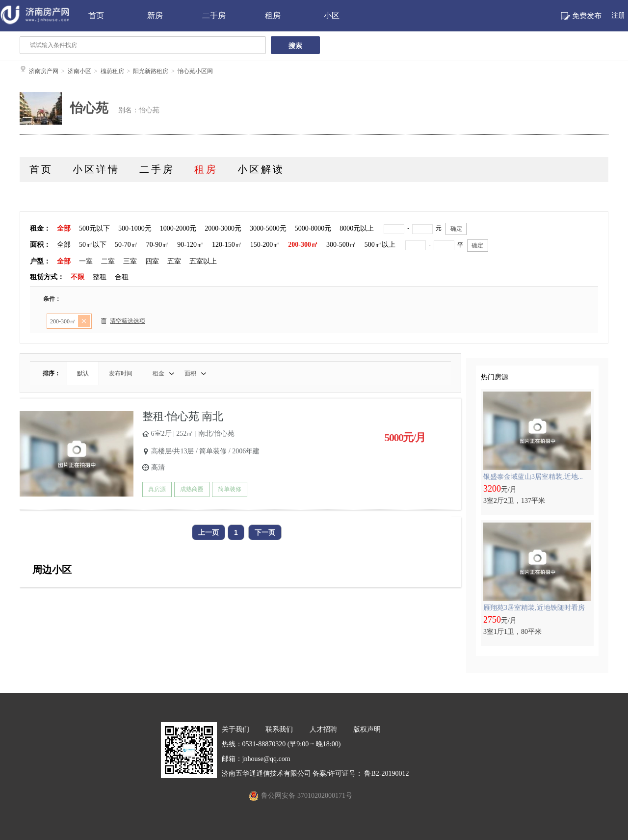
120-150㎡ (227, 245)
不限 (78, 277)
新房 (155, 15)
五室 (174, 261)
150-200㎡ (265, 245)
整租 (100, 277)
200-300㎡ (303, 245)
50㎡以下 (93, 245)
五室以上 (203, 261)
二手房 (214, 15)
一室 (86, 261)
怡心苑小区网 (195, 71)
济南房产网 (44, 71)
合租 (122, 277)
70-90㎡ (158, 245)
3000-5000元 (268, 228)
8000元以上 (357, 228)
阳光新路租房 (151, 71)
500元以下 (94, 228)
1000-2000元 (178, 228)
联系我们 (279, 729)
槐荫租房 (112, 71)
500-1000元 (135, 228)
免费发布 (587, 16)
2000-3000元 (223, 228)
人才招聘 (323, 729)
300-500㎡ (341, 245)
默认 (83, 373)
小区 (332, 15)
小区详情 (96, 169)
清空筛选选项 (123, 322)
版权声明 (367, 729)
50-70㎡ (126, 245)
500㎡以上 (380, 245)
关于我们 (235, 729)
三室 (130, 261)
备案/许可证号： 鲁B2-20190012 (361, 774)
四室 (152, 261)
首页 (96, 15)
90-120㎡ (190, 245)
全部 (64, 228)
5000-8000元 (313, 228)
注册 (618, 15)
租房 (273, 15)
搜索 (295, 46)
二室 (108, 261)
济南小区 (79, 71)
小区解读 (261, 169)
